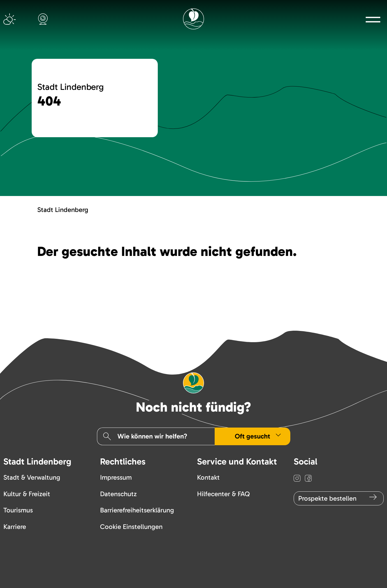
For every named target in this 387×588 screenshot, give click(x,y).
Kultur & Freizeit (27, 494)
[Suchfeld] (162, 436)
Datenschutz (118, 494)
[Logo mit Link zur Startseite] (193, 19)
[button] (373, 19)
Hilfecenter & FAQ (223, 494)
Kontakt (208, 477)
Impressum (116, 477)
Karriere (15, 527)
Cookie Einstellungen (131, 527)
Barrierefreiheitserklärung (137, 510)
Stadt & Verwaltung (32, 477)
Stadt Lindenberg (63, 210)
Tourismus (18, 510)
